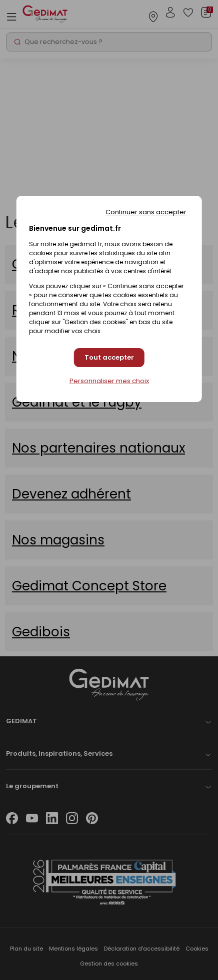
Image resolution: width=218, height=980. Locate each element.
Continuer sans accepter (146, 212)
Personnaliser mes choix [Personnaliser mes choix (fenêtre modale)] (109, 381)
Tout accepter (109, 357)
